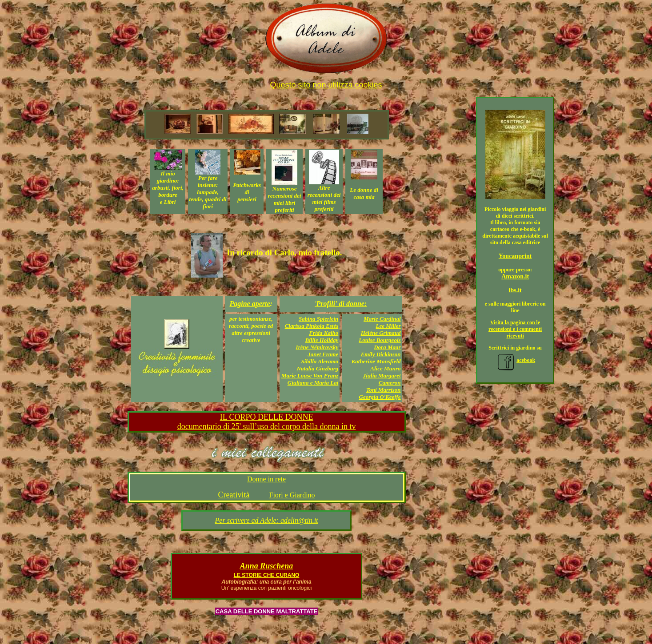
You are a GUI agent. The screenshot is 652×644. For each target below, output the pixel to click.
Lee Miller (388, 326)
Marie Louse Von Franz (310, 376)
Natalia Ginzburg (318, 368)
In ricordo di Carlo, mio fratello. (284, 252)
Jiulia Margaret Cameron (382, 379)
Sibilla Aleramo (320, 361)
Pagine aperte (250, 304)
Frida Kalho (324, 333)
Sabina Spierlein (318, 319)
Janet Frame (323, 354)
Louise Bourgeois (380, 340)
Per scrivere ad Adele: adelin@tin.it (267, 520)
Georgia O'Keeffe (380, 397)
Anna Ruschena (267, 566)
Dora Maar (387, 347)
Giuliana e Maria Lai (313, 383)
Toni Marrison (384, 390)
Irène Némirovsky (317, 347)
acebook (515, 360)
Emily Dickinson (381, 354)
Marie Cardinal (382, 319)
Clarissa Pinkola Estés (312, 326)
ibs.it (515, 290)
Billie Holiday (322, 340)
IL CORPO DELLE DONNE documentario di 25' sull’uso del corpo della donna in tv (267, 422)
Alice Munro (385, 368)
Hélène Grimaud (381, 333)
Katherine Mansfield (376, 361)
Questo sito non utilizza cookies (326, 85)
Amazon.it (515, 276)
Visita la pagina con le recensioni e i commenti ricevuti (515, 329)
